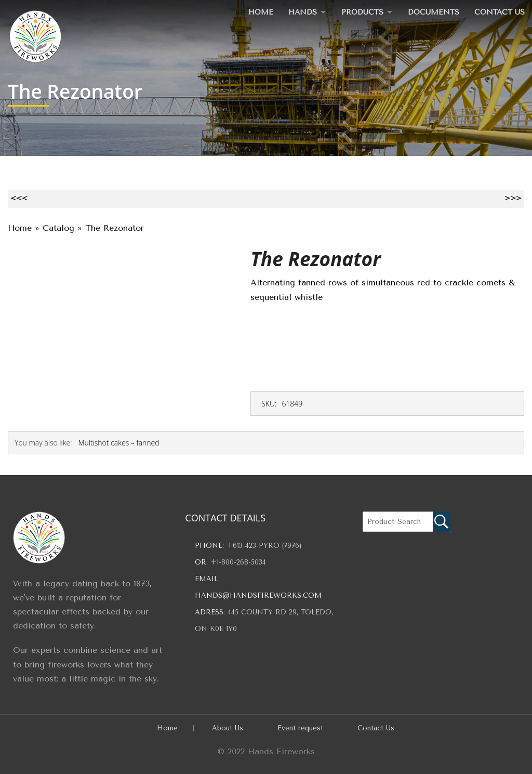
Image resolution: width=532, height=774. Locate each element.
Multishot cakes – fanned (118, 443)
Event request (300, 728)
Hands (298, 12)
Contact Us (499, 12)
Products (360, 12)
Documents (433, 12)
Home (256, 12)
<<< (19, 198)
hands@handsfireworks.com (258, 595)
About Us (228, 728)
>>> (513, 198)
